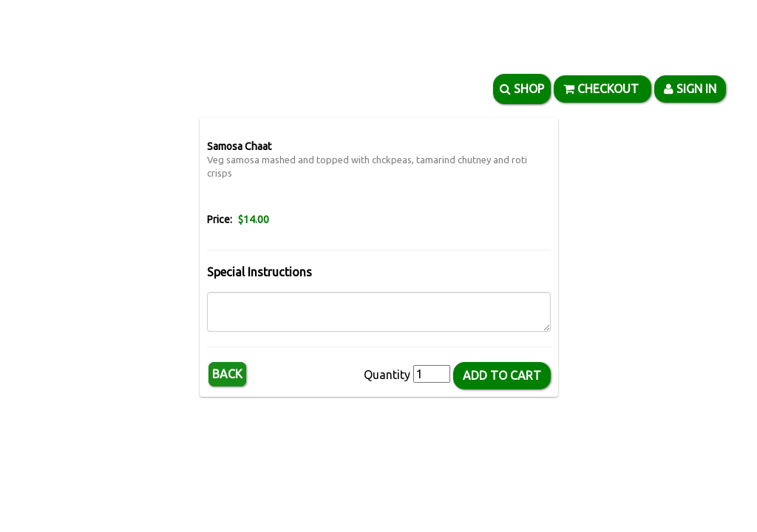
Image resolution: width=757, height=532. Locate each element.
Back (227, 374)
